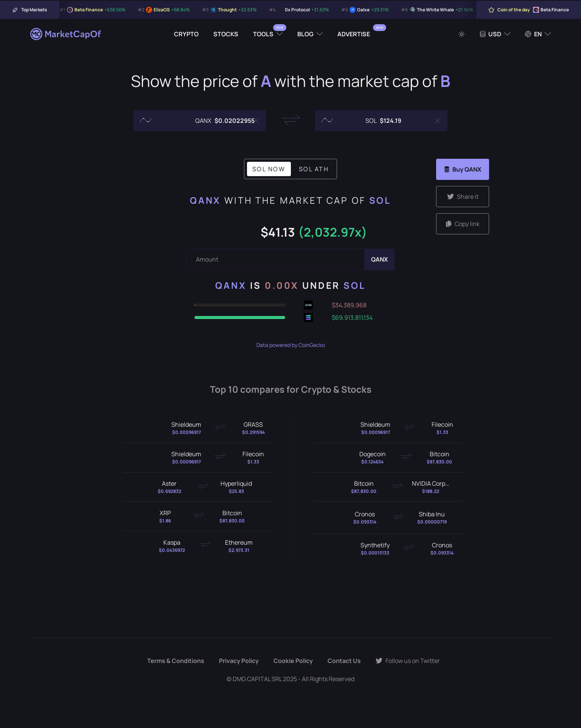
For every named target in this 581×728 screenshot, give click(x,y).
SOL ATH (314, 169)
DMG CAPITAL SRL (257, 679)
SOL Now (269, 169)
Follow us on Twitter (408, 661)
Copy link (463, 224)
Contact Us (344, 661)
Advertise (354, 34)
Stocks (226, 34)
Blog (305, 34)
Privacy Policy (239, 661)
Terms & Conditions (176, 661)
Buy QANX (463, 169)
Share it (463, 197)
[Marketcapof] (66, 34)
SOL (380, 200)
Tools (263, 34)
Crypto (186, 34)
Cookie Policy (293, 661)
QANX (205, 200)
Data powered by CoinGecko (291, 345)
